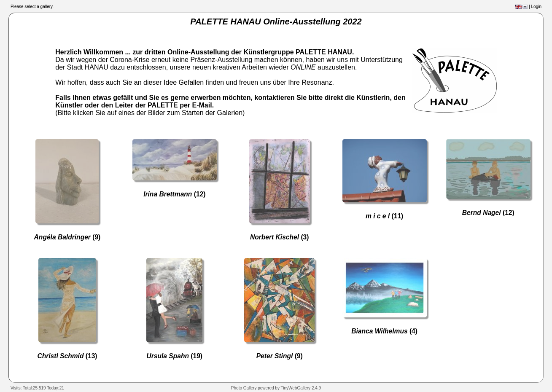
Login (536, 7)
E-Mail (202, 105)
